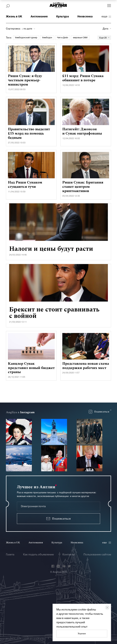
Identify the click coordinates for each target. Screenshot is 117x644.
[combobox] (28, 29)
